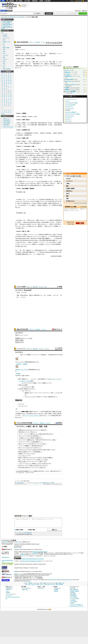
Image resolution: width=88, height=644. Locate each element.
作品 (39, 161)
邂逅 (67, 186)
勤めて (20, 458)
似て (52, 183)
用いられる (24, 246)
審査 (37, 172)
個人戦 (38, 155)
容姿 (30, 295)
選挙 (34, 64)
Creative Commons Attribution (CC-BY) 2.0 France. (32, 559)
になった (35, 432)
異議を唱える (53, 64)
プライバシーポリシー (11, 594)
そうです (44, 462)
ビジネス (5, 34)
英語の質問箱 (7, 123)
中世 (59, 173)
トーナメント (47, 173)
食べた (45, 444)
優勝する (30, 440)
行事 (21, 17)
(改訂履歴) (35, 553)
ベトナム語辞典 (74, 601)
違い (16, 151)
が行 (39, 458)
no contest (19, 220)
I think (25, 222)
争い (42, 53)
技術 (32, 185)
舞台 (32, 434)
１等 (34, 452)
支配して (39, 201)
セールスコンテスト (33, 458)
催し (24, 17)
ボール (34, 201)
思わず (68, 193)
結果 (50, 240)
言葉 (34, 143)
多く (39, 153)
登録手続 (35, 436)
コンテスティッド (69, 108)
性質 (34, 157)
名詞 (55, 123)
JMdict (24, 580)
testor (21, 143)
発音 (24, 123)
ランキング (41, 287)
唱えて (27, 254)
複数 (55, 155)
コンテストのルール (28, 450)
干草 (36, 440)
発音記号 (44, 123)
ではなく (42, 155)
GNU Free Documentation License (40, 552)
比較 (33, 244)
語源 (24, 141)
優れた (55, 161)
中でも (23, 155)
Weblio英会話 (7, 121)
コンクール (42, 62)
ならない (42, 220)
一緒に (30, 141)
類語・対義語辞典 (10, 1)
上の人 (24, 430)
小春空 (68, 183)
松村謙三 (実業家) (70, 188)
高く (51, 201)
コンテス (67, 101)
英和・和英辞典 (19, 1)
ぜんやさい (48, 483)
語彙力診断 (6, 125)
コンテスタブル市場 (70, 105)
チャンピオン (32, 454)
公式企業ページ (58, 588)
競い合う (24, 55)
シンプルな (38, 244)
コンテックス (68, 121)
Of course (22, 224)
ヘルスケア (6, 55)
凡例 (46, 287)
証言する (52, 141)
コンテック (68, 119)
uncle (52, 250)
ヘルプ (86, 1)
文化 (17, 17)
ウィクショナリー (20, 362)
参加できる (44, 430)
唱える (54, 53)
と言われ (58, 222)
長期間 (60, 155)
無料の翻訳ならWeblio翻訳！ (25, 6)
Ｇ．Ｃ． (67, 70)
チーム (46, 155)
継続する (25, 157)
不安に (47, 434)
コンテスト (19, 364)
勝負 (38, 220)
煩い (31, 338)
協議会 (27, 53)
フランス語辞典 (74, 597)
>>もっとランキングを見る (80, 203)
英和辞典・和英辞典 (75, 591)
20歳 (20, 430)
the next (35, 222)
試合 (41, 173)
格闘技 (27, 393)
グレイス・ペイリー (23, 335)
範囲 (23, 177)
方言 (4, 67)
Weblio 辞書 (80, 1)
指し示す (20, 177)
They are (42, 252)
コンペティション (23, 406)
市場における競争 (23, 385)
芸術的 (28, 172)
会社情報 (56, 589)
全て (2, 32)
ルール (27, 155)
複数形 (24, 116)
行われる (55, 244)
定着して (47, 181)
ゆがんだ (51, 434)
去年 (34, 238)
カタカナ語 (56, 66)
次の (42, 222)
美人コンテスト (26, 432)
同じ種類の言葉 (11, 17)
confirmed (58, 238)
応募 (37, 438)
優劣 (36, 185)
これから (21, 450)
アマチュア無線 (41, 383)
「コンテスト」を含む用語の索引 (24, 533)
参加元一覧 (84, 11)
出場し (31, 466)
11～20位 (73, 176)
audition (46, 170)
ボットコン (68, 81)
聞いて (49, 450)
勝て (48, 222)
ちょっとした (27, 338)
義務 (57, 226)
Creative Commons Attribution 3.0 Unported (31, 561)
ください (53, 450)
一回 (24, 153)
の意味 (20, 66)
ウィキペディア (21, 349)
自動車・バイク (7, 42)
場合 (36, 123)
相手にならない (31, 220)
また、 (24, 173)
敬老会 (53, 483)
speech (20, 236)
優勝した (51, 458)
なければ (35, 466)
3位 (32, 432)
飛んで (28, 203)
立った (36, 434)
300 (32, 438)
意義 (50, 53)
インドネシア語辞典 (75, 598)
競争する (45, 205)
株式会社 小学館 (18, 547)
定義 (67, 198)
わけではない (28, 151)
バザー (40, 483)
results (17, 240)
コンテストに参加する (71, 112)
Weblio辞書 (23, 554)
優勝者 (47, 238)
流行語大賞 (45, 240)
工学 (4, 46)
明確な (60, 149)
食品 (4, 63)
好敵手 (37, 442)
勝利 (22, 64)
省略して (36, 159)
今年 (40, 240)
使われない (50, 163)
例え (19, 222)
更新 (60, 256)
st (51, 123)
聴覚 (53, 172)
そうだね (51, 222)
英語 (23, 376)
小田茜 (67, 88)
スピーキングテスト (8, 127)
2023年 (53, 256)
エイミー (30, 442)
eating (24, 238)
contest (25, 364)
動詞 (18, 66)
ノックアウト (57, 393)
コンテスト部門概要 (70, 92)
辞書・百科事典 (7, 69)
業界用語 (5, 36)
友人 (47, 458)
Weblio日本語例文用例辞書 (25, 423)
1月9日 (23, 468)
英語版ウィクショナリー (21, 370)
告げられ (40, 446)
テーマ (32, 161)
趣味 (4, 57)
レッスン (30, 464)
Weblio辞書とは (9, 588)
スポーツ (53, 153)
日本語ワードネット (18, 574)
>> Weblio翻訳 (83, 207)
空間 (24, 203)
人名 (4, 65)
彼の (34, 442)
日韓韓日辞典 (35, 1)
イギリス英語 (30, 125)
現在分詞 (42, 133)
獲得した (40, 452)
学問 (4, 49)
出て (29, 448)
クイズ (23, 297)
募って (43, 161)
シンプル (20, 153)
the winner (56, 236)
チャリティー (36, 483)
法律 (46, 226)
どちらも (35, 149)
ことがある (45, 460)
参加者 (34, 464)
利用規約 (8, 593)
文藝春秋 (21, 340)
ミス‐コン (68, 74)
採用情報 (56, 591)
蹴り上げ (55, 201)
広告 (20, 161)
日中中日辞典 (27, 1)
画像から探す (25, 589)
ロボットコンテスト (70, 84)
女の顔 (43, 434)
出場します (43, 468)
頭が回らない (69, 191)
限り (27, 153)
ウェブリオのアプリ (26, 588)
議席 (31, 252)
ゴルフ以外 (33, 163)
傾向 (53, 163)
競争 (37, 62)
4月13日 (57, 256)
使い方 (19, 242)
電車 (4, 40)
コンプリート (69, 181)
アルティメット (29, 397)
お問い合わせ (41, 588)
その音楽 (24, 452)
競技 (34, 62)
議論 (54, 62)
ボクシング (25, 226)
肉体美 (20, 454)
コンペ (30, 159)
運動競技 (54, 173)
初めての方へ (78, 11)
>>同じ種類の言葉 (47, 484)
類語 (24, 170)
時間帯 (45, 203)
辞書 (3, 1)
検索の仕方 (8, 589)
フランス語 (30, 183)
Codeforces (68, 76)
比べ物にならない (70, 201)
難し (54, 440)
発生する (40, 203)
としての (38, 464)
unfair (51, 252)
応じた (36, 161)
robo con (68, 72)
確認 (67, 196)
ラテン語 (40, 141)
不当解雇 (19, 254)
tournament (54, 170)
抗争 (50, 62)
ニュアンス (24, 244)
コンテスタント (69, 107)
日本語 (35, 66)
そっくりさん (22, 456)
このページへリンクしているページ (31, 416)
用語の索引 (38, 42)
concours (22, 183)
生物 (4, 61)
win (31, 222)
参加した (40, 460)
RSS (50, 609)
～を (38, 205)
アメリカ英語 (30, 123)
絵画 (22, 185)
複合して (27, 143)
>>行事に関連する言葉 (57, 484)
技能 (57, 153)
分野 (31, 172)
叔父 (24, 252)
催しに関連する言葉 (19, 483)
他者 (16, 55)
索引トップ (32, 42)
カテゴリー (47, 349)
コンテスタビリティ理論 (28, 387)
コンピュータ (6, 38)
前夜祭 (44, 483)
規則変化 (27, 135)
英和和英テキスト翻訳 (23, 516)
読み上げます (38, 450)
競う (46, 53)
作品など (43, 151)
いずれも (36, 175)
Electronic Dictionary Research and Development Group (60, 580)
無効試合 (40, 226)
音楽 (19, 185)
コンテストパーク (69, 116)
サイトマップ (9, 596)
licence (29, 581)
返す (51, 224)
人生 (21, 338)
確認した (55, 240)
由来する (38, 143)
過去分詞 (60, 133)
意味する (39, 55)
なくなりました (44, 466)
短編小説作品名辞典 (22, 329)
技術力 (48, 151)
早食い (41, 238)
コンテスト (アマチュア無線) (29, 383)
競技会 (57, 159)
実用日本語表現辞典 (22, 42)
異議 (23, 254)
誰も (19, 203)
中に (34, 199)
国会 (27, 252)
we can (28, 222)
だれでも (30, 430)
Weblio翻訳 (73, 593)
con (45, 141)
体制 (42, 244)
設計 (23, 161)
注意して (45, 450)
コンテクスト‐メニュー (71, 99)
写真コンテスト (25, 438)
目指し (40, 205)
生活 (4, 53)
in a (20, 205)
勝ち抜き (38, 173)
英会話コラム (7, 119)
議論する (47, 64)
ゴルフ (52, 159)
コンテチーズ (68, 118)
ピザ (38, 238)
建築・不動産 (6, 48)
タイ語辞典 (73, 600)
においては (39, 66)
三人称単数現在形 (28, 133)
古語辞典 (41, 1)
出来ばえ (26, 295)
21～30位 (78, 176)
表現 (39, 254)
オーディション (44, 172)
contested (20, 135)
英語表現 (43, 55)
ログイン (73, 1)
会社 (25, 458)
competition (27, 149)
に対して (43, 163)
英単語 (27, 66)
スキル (42, 464)
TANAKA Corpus (5, 557)
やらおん (68, 178)
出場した (44, 236)
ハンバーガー (39, 444)
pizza (21, 238)
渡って (18, 157)
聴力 (50, 172)
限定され (28, 177)
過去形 (55, 133)
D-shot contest (69, 79)
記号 (3, 114)
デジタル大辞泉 (21, 287)
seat (61, 250)
